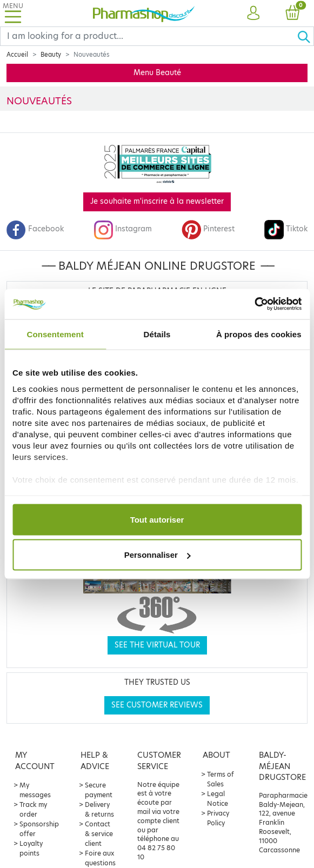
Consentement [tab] (55, 334)
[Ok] (305, 36)
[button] (253, 14)
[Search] (149, 36)
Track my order (33, 809)
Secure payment (99, 790)
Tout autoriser (157, 519)
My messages (35, 790)
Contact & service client (99, 834)
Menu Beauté (157, 73)
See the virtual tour (157, 645)
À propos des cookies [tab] (259, 334)
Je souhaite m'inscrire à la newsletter (157, 201)
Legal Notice (218, 799)
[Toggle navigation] (13, 13)
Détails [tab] (157, 334)
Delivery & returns (99, 809)
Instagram (123, 229)
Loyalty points (31, 848)
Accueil (17, 55)
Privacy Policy (218, 818)
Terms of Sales (221, 779)
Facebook (35, 229)
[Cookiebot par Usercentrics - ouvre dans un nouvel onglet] (254, 304)
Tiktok (286, 229)
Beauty (51, 55)
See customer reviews (157, 705)
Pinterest (208, 229)
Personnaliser (158, 555)
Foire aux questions (100, 858)
